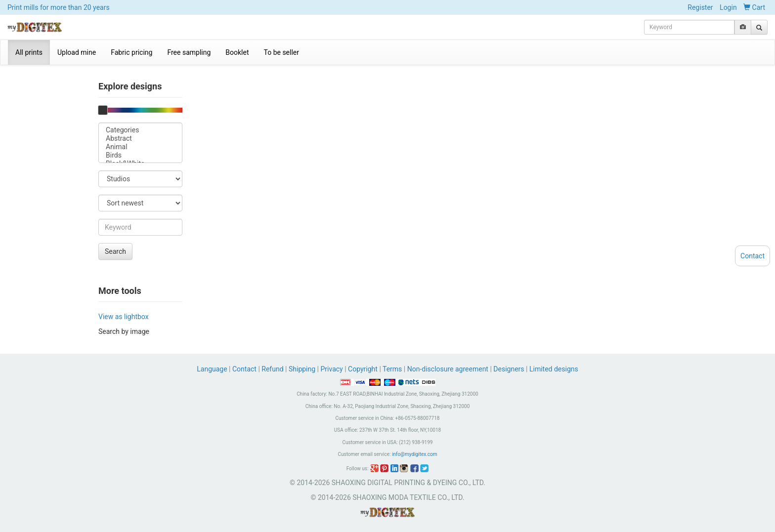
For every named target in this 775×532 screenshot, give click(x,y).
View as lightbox (124, 317)
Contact (244, 369)
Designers (509, 369)
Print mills (59, 7)
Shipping (302, 369)
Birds (140, 155)
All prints (29, 52)
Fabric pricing (131, 52)
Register (700, 7)
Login (728, 7)
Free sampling (189, 52)
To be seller (282, 52)
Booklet (237, 52)
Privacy (331, 369)
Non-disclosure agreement (448, 369)
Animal (140, 147)
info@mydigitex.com (415, 454)
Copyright (363, 369)
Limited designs (554, 369)
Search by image (124, 331)
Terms (392, 369)
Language (213, 369)
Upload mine (77, 52)
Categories (140, 130)
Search (115, 251)
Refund (272, 369)
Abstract (140, 139)
